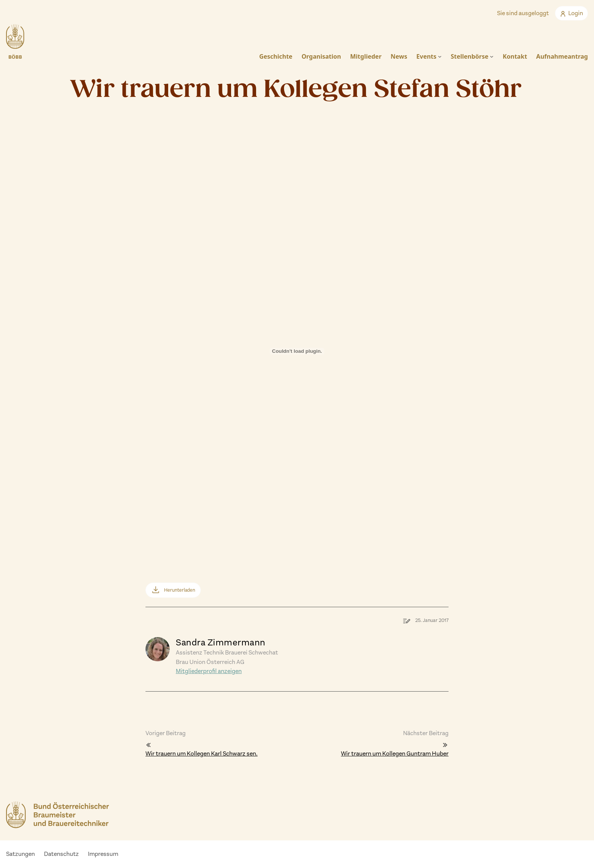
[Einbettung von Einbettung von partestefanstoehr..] (297, 365)
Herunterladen (180, 590)
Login (571, 13)
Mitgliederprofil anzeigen (209, 671)
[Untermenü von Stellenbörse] (492, 56)
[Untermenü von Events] (440, 56)
